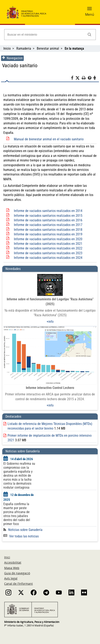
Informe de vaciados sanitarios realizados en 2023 (48, 253)
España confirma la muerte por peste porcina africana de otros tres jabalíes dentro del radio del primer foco (17, 514)
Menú (90, 14)
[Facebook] (73, 79)
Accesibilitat (13, 562)
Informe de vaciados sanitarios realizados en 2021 (48, 244)
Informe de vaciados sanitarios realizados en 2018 (48, 230)
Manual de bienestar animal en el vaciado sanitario (49, 139)
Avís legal (11, 578)
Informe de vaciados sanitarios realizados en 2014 (48, 211)
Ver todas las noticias (21, 536)
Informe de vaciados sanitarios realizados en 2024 (48, 258)
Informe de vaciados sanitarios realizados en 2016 (48, 220)
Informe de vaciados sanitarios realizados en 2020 (48, 239)
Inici (7, 557)
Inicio (7, 48)
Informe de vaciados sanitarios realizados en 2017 (48, 225)
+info (50, 322)
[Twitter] (79, 78)
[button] (89, 10)
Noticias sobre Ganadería (25, 530)
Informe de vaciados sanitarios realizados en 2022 (48, 248)
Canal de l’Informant (18, 584)
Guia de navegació (17, 573)
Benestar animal (48, 48)
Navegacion (12, 58)
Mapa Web (12, 568)
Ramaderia (24, 48)
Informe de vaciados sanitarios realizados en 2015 (48, 216)
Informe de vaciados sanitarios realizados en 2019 (48, 234)
